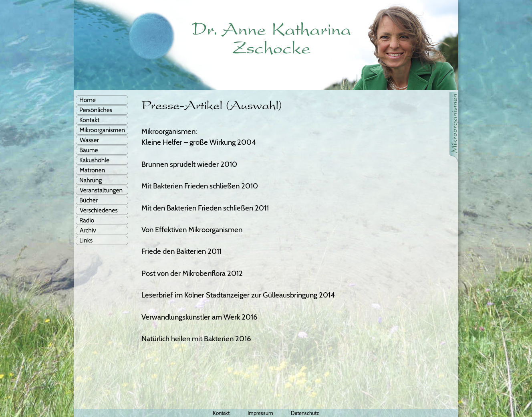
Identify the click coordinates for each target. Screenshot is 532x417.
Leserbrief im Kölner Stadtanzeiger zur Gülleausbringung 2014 (238, 295)
